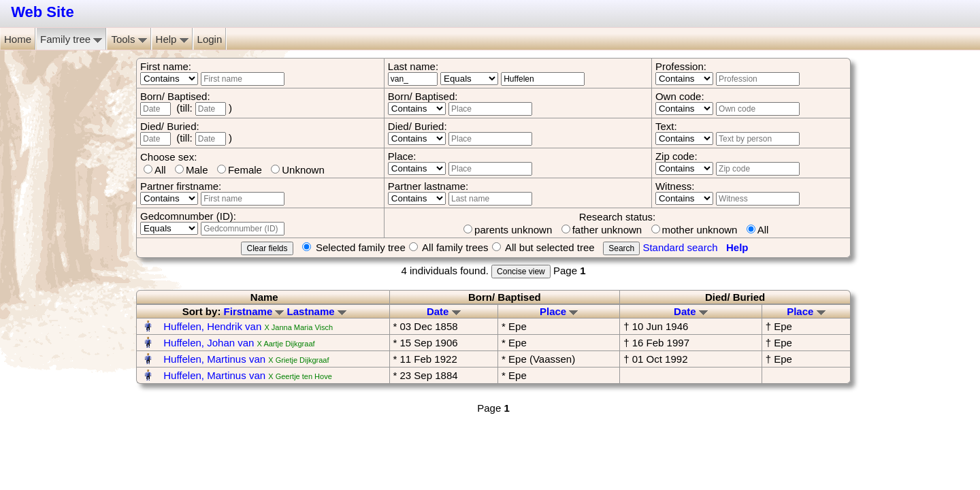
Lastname (317, 311)
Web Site (43, 12)
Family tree (71, 39)
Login (210, 39)
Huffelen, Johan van (209, 343)
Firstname (254, 311)
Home (18, 39)
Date (444, 311)
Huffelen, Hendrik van (212, 326)
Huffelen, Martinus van (214, 359)
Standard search (680, 247)
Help (172, 39)
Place (559, 311)
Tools (129, 39)
